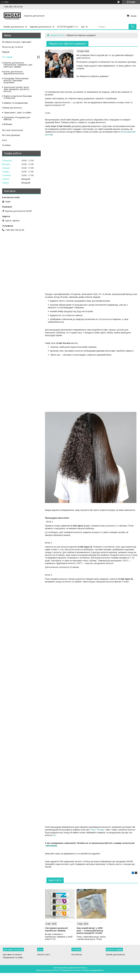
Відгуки (6, 52)
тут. (55, 835)
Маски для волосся (13, 108)
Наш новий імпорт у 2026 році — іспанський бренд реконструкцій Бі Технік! (90, 931)
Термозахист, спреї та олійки (17, 113)
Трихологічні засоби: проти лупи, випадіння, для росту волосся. (16, 89)
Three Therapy (97, 830)
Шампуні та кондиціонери (16, 103)
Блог (4, 140)
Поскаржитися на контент (71, 970)
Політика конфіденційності (93, 970)
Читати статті (44, 955)
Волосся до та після (12, 47)
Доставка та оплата (12, 955)
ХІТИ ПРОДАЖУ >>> (68, 27)
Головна (6, 145)
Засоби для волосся (115, 955)
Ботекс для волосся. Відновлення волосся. (14, 73)
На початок (77, 955)
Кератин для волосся (40, 27)
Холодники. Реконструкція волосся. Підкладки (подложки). (16, 80)
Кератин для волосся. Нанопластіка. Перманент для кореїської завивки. (18, 65)
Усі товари (7, 57)
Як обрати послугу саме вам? (17, 42)
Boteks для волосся (14, 27)
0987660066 (51, 846)
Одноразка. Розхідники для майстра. (17, 118)
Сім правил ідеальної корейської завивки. (56, 929)
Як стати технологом (12, 130)
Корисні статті (58, 35)
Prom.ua (83, 968)
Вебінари (8, 124)
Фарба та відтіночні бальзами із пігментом (18, 97)
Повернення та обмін (13, 958)
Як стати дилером (11, 135)
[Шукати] (132, 27)
